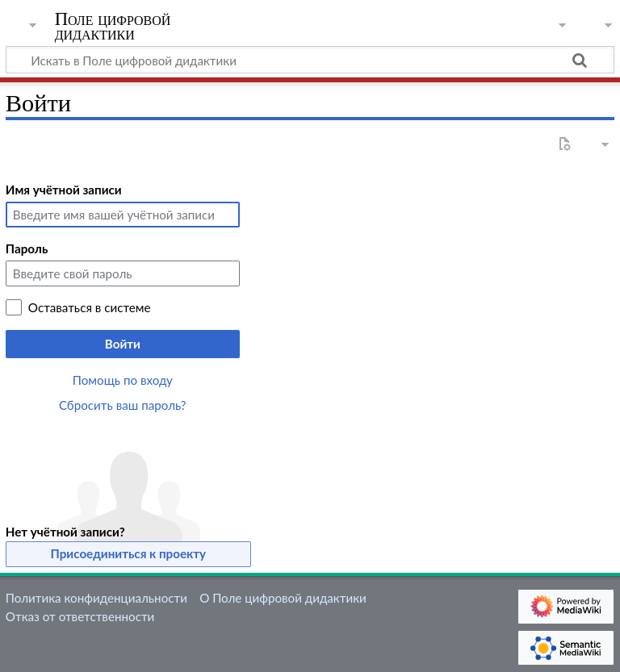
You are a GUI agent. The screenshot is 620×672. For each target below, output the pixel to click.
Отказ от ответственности (80, 616)
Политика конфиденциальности (96, 598)
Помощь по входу (123, 380)
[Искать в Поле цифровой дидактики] (310, 60)
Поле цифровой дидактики (113, 27)
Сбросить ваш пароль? (123, 405)
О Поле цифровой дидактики (283, 598)
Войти (123, 344)
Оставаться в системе (90, 307)
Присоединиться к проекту (129, 553)
